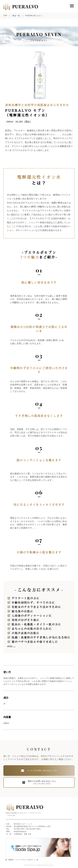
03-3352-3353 (19, 829)
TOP (5, 16)
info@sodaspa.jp (20, 831)
